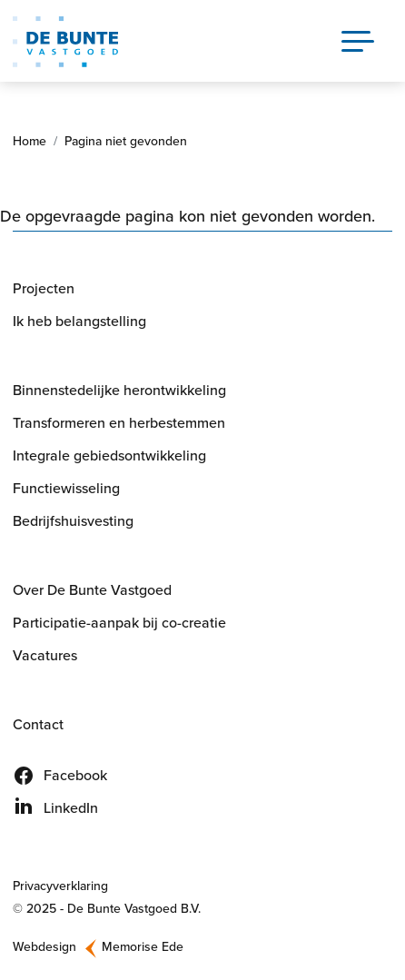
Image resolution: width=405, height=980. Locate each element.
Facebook (75, 775)
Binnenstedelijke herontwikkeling (119, 390)
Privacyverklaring (60, 886)
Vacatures (45, 655)
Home (30, 141)
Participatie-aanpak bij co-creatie (119, 623)
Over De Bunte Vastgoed (92, 590)
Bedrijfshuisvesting (73, 521)
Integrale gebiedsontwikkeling (109, 455)
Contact (38, 724)
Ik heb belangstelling (79, 321)
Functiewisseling (66, 488)
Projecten (44, 288)
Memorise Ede (143, 947)
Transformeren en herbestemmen (119, 423)
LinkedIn (71, 808)
